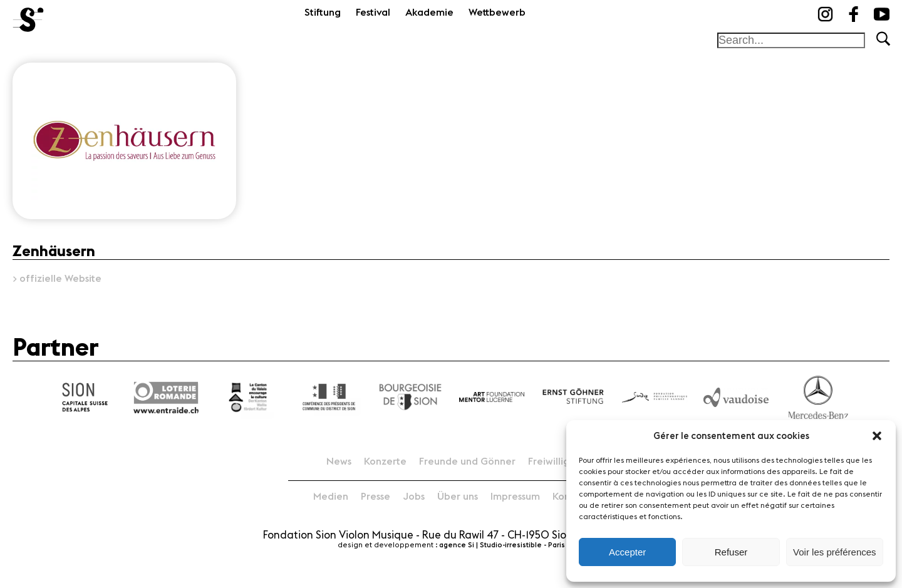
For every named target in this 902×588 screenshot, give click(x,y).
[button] (877, 436)
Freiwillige (552, 462)
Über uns (458, 497)
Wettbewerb (497, 13)
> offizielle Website (57, 279)
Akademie (429, 13)
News (339, 462)
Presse (376, 497)
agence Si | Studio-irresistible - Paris (502, 545)
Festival (373, 13)
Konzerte (385, 462)
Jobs (414, 497)
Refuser (731, 552)
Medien (331, 497)
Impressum (515, 497)
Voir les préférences (835, 552)
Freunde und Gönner (467, 462)
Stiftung (323, 13)
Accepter (627, 552)
